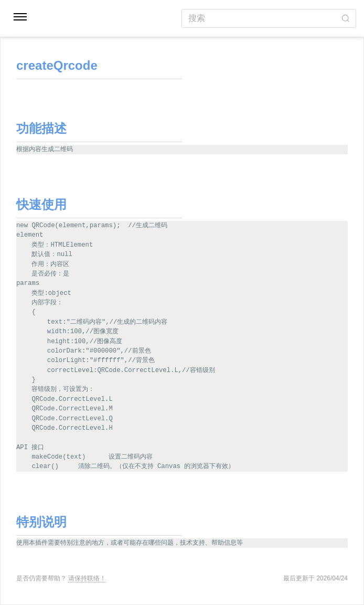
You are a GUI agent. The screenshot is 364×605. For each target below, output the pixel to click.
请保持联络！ (87, 578)
